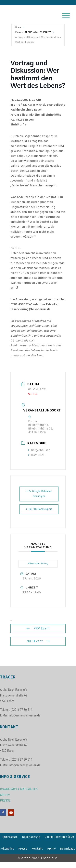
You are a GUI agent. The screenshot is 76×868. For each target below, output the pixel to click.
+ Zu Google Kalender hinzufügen (39, 494)
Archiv (51, 849)
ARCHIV (5, 795)
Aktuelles (7, 849)
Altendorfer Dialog (38, 564)
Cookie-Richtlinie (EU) (59, 837)
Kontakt (37, 849)
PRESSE (5, 800)
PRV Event (38, 629)
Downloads (68, 849)
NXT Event (38, 641)
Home (18, 27)
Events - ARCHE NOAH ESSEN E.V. (33, 32)
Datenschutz (31, 837)
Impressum (10, 837)
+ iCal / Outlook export (39, 509)
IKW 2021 (36, 455)
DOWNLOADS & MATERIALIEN (19, 789)
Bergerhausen (39, 450)
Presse (23, 849)
